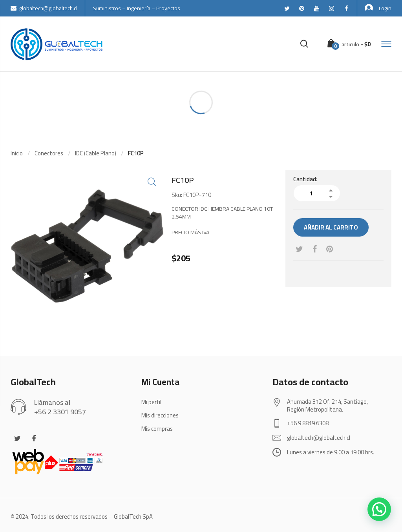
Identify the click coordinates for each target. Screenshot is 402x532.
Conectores (49, 153)
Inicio (17, 153)
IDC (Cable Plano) (96, 153)
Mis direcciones (160, 415)
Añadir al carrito (331, 227)
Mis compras (157, 429)
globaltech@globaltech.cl (44, 8)
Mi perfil (151, 402)
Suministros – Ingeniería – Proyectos (137, 8)
